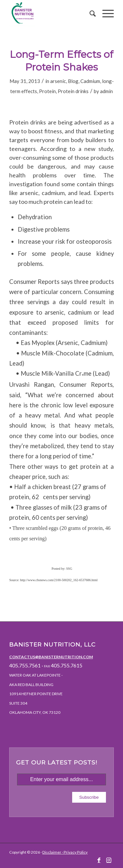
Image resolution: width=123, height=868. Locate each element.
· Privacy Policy (74, 852)
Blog (73, 81)
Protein (47, 91)
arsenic (58, 81)
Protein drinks (73, 91)
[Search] (89, 13)
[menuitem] (89, 13)
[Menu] (105, 13)
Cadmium (90, 81)
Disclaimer (52, 852)
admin (106, 91)
